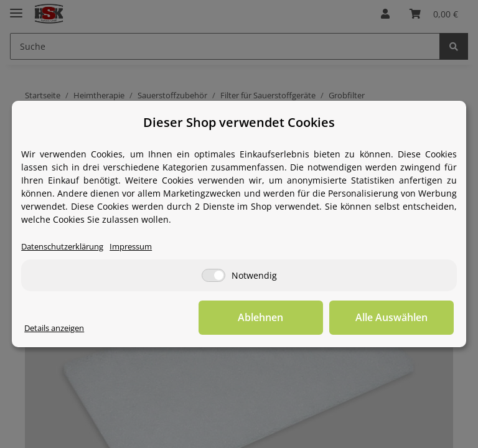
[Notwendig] (213, 275)
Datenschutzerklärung (62, 247)
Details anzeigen (54, 328)
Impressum (131, 247)
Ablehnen (260, 317)
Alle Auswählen (391, 317)
